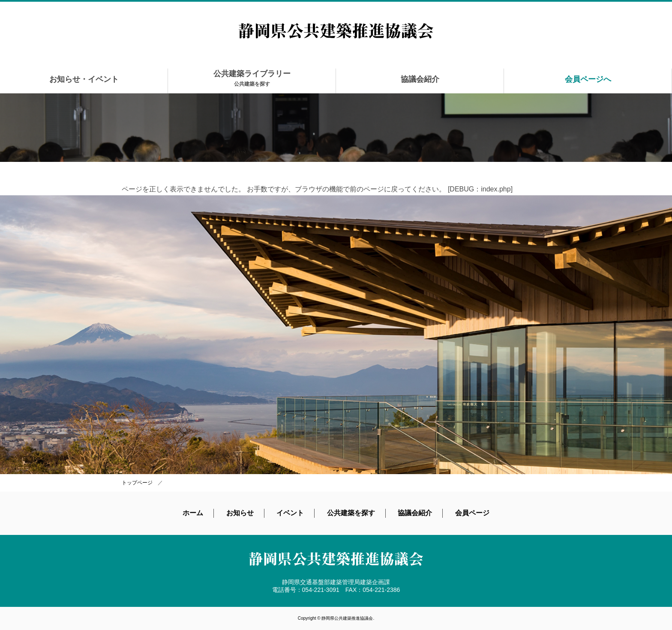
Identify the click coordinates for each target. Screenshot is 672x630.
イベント (290, 513)
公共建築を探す (351, 513)
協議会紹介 (420, 79)
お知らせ (240, 513)
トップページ (137, 483)
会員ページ (472, 513)
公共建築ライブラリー (252, 78)
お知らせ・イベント (84, 79)
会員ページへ (588, 79)
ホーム (193, 513)
